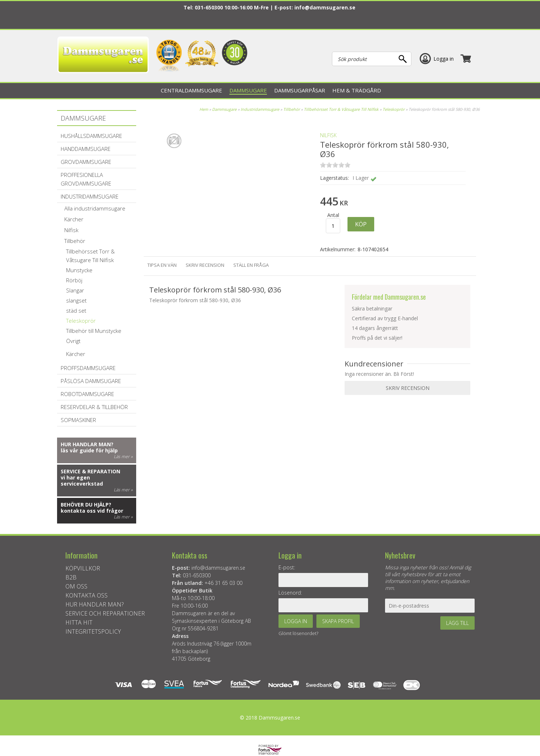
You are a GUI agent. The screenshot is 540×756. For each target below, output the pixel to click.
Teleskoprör (394, 109)
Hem (204, 109)
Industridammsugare (260, 109)
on (323, 165)
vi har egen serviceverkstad (82, 481)
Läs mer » (123, 457)
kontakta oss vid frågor (92, 511)
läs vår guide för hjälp (89, 450)
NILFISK (328, 135)
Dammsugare (224, 109)
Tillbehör (291, 109)
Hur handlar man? (87, 444)
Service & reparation (90, 471)
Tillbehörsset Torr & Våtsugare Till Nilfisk (341, 109)
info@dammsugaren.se (325, 7)
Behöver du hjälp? (86, 505)
